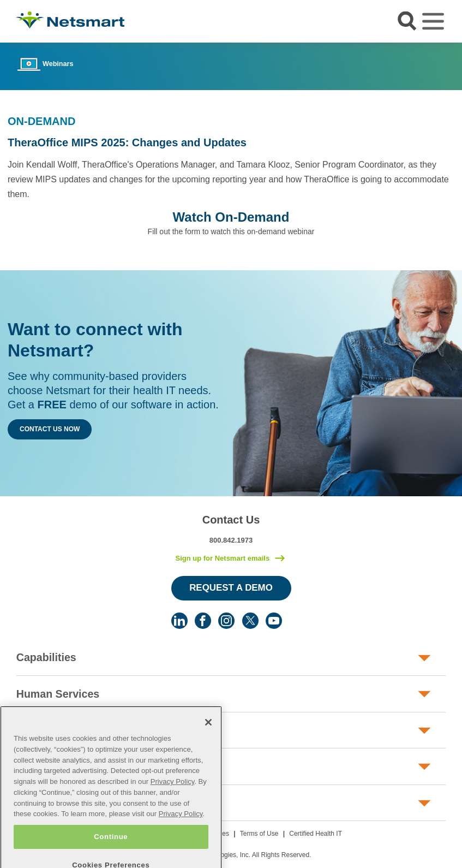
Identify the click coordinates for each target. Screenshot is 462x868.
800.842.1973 (231, 540)
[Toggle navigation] (433, 21)
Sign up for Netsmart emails (222, 558)
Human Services (58, 694)
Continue (111, 851)
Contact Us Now (50, 429)
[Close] (208, 737)
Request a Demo (231, 588)
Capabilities (46, 657)
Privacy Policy (173, 796)
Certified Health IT (316, 834)
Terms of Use (259, 834)
